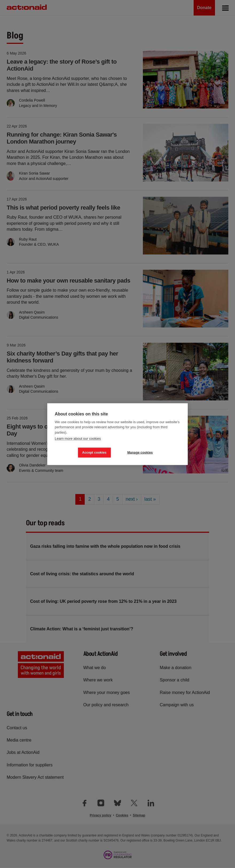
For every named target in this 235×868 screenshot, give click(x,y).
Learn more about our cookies (78, 439)
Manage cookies (140, 453)
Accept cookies (94, 453)
